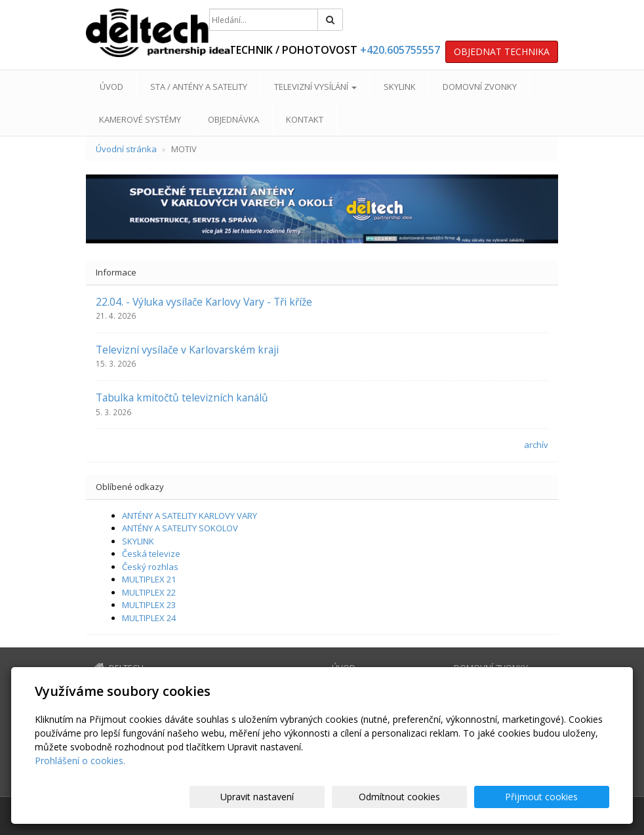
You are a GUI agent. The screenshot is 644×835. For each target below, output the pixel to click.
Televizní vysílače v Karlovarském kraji (187, 350)
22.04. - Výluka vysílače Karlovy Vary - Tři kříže (204, 302)
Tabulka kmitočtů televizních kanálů (182, 397)
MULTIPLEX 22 (149, 592)
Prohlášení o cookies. (80, 761)
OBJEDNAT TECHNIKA (502, 51)
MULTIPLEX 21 (149, 579)
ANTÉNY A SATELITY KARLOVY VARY (190, 516)
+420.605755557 (400, 50)
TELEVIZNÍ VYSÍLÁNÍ (315, 87)
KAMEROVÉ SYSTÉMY (140, 119)
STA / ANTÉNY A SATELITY (199, 87)
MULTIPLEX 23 (149, 605)
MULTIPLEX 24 (149, 618)
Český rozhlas (150, 567)
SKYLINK (400, 87)
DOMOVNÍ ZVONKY (480, 87)
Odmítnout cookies (452, 797)
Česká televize (151, 554)
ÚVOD (111, 87)
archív (536, 445)
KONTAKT (305, 119)
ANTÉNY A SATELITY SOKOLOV (180, 528)
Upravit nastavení (344, 797)
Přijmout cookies (559, 797)
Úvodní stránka (126, 149)
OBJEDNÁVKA (233, 119)
